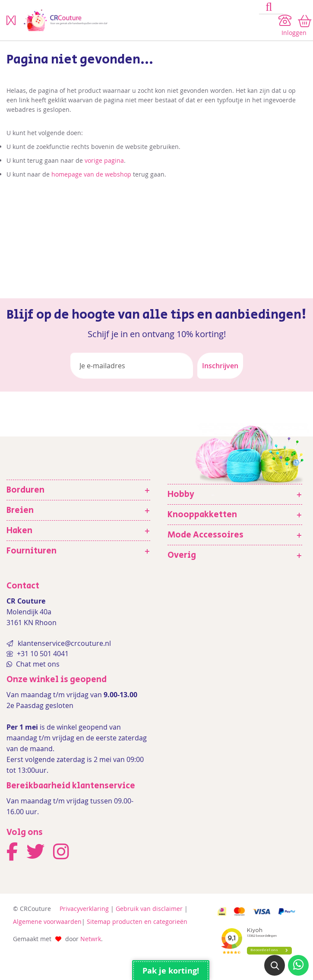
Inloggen (294, 33)
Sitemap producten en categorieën (137, 922)
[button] (275, 965)
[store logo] (138, 20)
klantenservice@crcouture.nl (64, 643)
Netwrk (91, 939)
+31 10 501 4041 (42, 654)
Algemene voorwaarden (47, 922)
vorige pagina (104, 160)
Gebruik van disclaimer (149, 909)
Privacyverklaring (84, 909)
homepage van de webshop (91, 174)
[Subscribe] (220, 366)
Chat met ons (37, 664)
